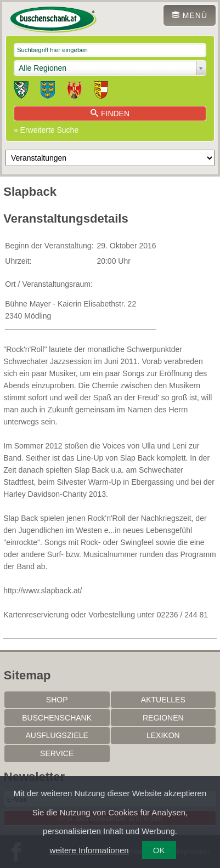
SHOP (57, 700)
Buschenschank (57, 718)
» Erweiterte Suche (46, 130)
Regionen (163, 718)
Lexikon (163, 735)
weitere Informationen (89, 850)
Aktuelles (163, 700)
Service (57, 753)
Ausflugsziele (57, 735)
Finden (110, 114)
